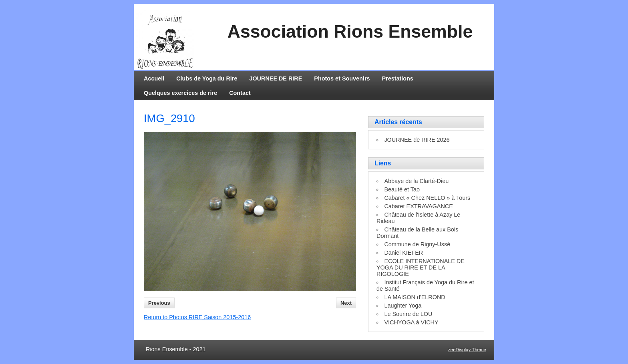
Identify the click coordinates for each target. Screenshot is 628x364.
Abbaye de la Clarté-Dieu (416, 181)
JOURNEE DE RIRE (276, 78)
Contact (240, 93)
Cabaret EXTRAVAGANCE (418, 206)
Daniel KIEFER (404, 253)
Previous (159, 303)
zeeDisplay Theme (467, 350)
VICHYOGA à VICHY (411, 322)
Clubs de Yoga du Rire (207, 78)
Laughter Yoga (403, 306)
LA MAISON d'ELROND (415, 297)
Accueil (154, 78)
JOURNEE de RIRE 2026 (417, 140)
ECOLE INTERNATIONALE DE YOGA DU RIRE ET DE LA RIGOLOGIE (421, 267)
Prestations (398, 78)
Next (346, 303)
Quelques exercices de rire (180, 93)
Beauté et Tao (402, 189)
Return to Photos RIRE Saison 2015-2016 (197, 317)
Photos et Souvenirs (342, 78)
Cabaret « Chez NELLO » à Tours (427, 198)
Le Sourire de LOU (408, 314)
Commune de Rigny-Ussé (417, 244)
